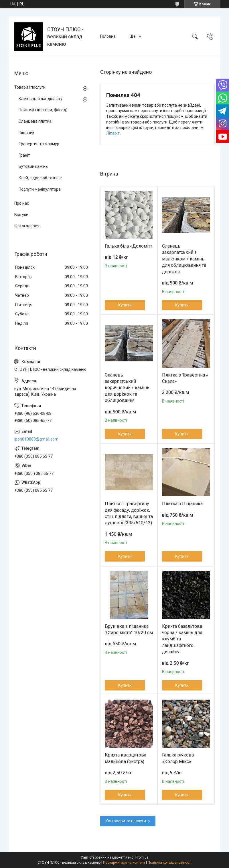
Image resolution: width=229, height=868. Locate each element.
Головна (108, 36)
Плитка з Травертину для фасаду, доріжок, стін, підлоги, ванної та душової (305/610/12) (129, 513)
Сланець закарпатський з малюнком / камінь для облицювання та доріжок (184, 259)
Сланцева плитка (35, 121)
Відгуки (21, 215)
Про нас (22, 203)
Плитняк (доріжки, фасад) (43, 110)
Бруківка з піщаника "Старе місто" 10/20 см (129, 629)
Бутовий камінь (33, 166)
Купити (125, 305)
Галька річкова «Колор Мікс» (178, 758)
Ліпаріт (113, 133)
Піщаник (26, 133)
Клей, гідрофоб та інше (40, 178)
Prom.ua (142, 857)
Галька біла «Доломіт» (129, 246)
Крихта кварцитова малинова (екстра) (126, 758)
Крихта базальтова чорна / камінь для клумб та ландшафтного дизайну (182, 639)
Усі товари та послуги (126, 821)
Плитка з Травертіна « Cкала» (185, 378)
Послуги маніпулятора (40, 189)
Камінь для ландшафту (41, 99)
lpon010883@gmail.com (36, 439)
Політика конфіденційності (170, 863)
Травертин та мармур (39, 144)
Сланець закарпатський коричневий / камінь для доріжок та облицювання (127, 388)
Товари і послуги (30, 87)
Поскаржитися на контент (124, 863)
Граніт (24, 155)
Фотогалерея (27, 226)
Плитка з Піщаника (182, 504)
